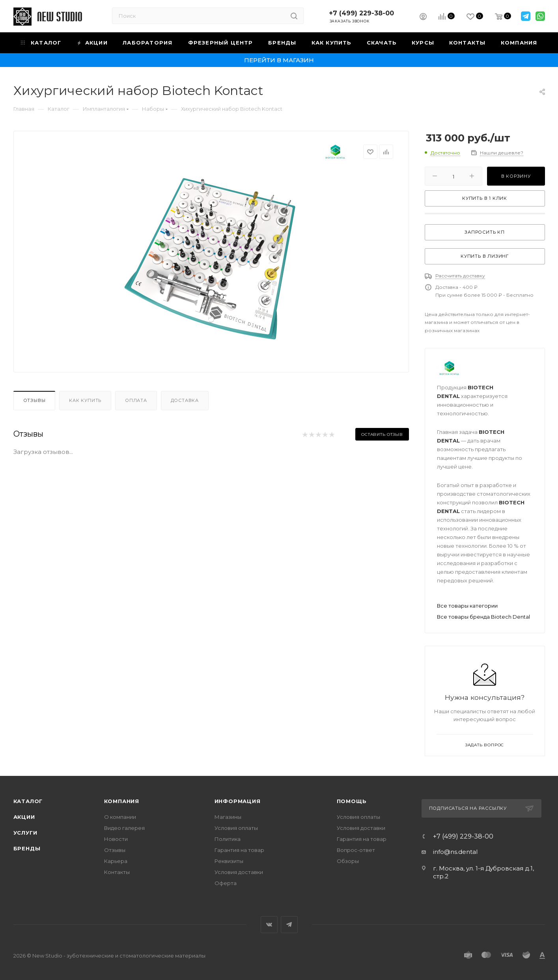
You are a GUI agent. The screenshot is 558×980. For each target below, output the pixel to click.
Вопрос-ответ (356, 850)
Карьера (116, 861)
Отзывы (35, 400)
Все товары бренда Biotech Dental (483, 617)
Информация (238, 801)
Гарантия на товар (239, 850)
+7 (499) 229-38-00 (361, 13)
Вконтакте (269, 925)
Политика (228, 839)
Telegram (289, 925)
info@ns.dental (455, 852)
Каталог (28, 801)
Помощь (352, 801)
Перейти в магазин (279, 60)
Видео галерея (124, 828)
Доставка (185, 400)
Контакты (117, 872)
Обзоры (348, 861)
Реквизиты (229, 861)
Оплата (136, 400)
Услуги (25, 833)
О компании (120, 817)
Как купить (85, 400)
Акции (24, 817)
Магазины (228, 817)
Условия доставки (239, 872)
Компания (122, 801)
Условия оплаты (236, 828)
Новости (116, 839)
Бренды (27, 848)
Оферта (226, 883)
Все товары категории (467, 606)
